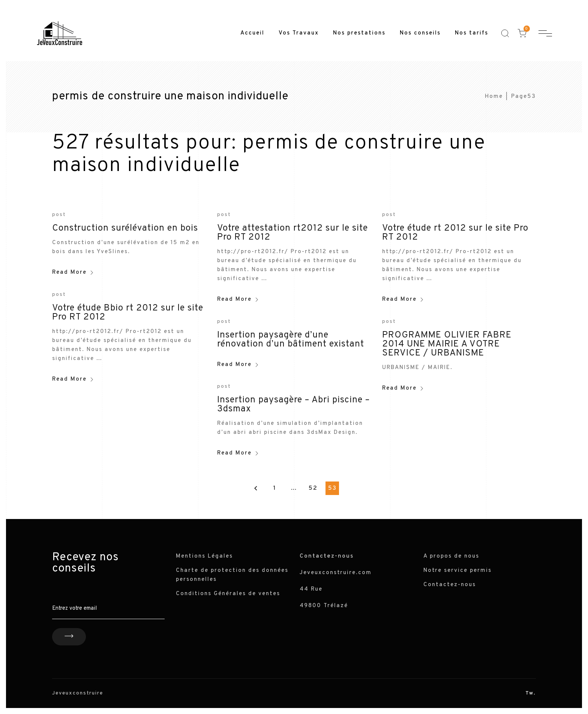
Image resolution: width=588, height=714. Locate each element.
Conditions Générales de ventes (228, 594)
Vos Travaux (299, 33)
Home (494, 97)
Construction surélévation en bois (125, 228)
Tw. (531, 693)
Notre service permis (457, 571)
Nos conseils (420, 33)
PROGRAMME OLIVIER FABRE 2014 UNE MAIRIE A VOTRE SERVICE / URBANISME (447, 344)
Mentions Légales (204, 556)
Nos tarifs (472, 33)
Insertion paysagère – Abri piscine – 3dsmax (293, 405)
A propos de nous (451, 556)
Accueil (252, 33)
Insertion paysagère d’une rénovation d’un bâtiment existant (291, 340)
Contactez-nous (450, 585)
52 (313, 488)
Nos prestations (359, 33)
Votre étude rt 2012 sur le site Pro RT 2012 (455, 233)
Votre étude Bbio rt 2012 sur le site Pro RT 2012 (128, 313)
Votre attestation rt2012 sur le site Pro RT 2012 (292, 233)
